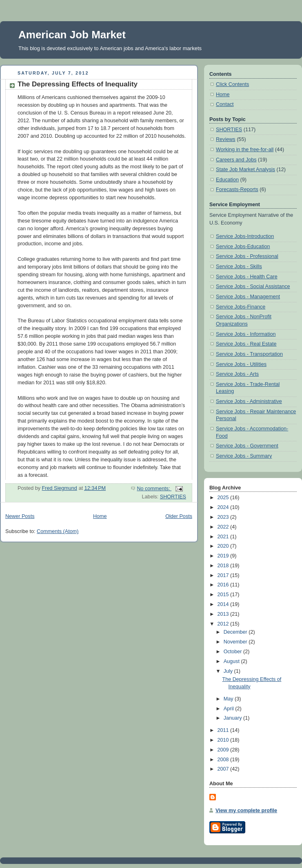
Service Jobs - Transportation (249, 354)
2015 (224, 595)
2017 (224, 575)
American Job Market (72, 35)
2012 (224, 624)
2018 (224, 566)
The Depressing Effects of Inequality (78, 84)
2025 (224, 498)
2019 (224, 556)
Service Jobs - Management (248, 297)
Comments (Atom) (58, 531)
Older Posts (179, 516)
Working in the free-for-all (245, 150)
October (233, 652)
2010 (224, 740)
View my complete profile (246, 811)
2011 (224, 730)
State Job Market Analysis (245, 170)
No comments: (154, 489)
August (232, 661)
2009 (224, 750)
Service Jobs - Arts (237, 374)
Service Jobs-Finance (241, 307)
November (236, 642)
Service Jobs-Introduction (245, 236)
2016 (224, 585)
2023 (224, 517)
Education (227, 180)
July (229, 671)
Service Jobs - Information (246, 334)
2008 (224, 760)
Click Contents (232, 84)
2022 (224, 527)
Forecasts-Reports (237, 189)
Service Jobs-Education (243, 247)
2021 (224, 537)
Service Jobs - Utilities (241, 364)
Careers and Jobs (236, 160)
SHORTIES (173, 497)
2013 (224, 614)
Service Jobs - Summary (244, 456)
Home (100, 516)
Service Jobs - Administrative (249, 401)
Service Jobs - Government (247, 446)
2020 (224, 546)
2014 (224, 604)
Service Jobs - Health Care (247, 277)
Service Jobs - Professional (247, 256)
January (233, 718)
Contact (225, 104)
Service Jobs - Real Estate (246, 344)
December (236, 632)
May (229, 699)
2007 (224, 769)
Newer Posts (20, 516)
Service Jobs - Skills (239, 267)
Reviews (226, 139)
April (230, 709)
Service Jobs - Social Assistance (253, 286)
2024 (224, 507)
